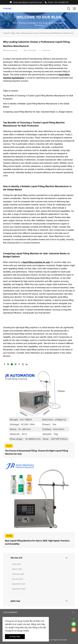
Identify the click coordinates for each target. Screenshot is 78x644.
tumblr (23, 364)
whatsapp (16, 364)
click (39, 21)
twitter (12, 364)
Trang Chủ (7, 33)
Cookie (26, 621)
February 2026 (18, 574)
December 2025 (19, 584)
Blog (13, 33)
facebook (4, 364)
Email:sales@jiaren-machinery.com (28, 2)
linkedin (27, 364)
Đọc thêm (39, 414)
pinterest (19, 364)
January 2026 (18, 579)
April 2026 (16, 564)
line (8, 364)
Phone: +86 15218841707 (58, 2)
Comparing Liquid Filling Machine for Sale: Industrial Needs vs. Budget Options (38, 112)
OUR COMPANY (10, 612)
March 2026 (17, 569)
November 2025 (19, 589)
